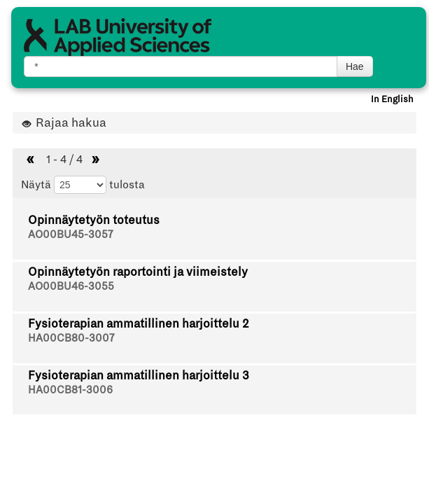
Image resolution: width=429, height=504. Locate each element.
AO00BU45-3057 (70, 234)
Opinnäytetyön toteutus (94, 220)
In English (392, 99)
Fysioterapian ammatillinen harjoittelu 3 (139, 376)
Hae (355, 66)
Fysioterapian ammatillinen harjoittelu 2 (139, 324)
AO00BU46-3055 (71, 286)
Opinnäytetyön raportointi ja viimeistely (138, 272)
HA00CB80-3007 (71, 338)
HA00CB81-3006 (70, 390)
